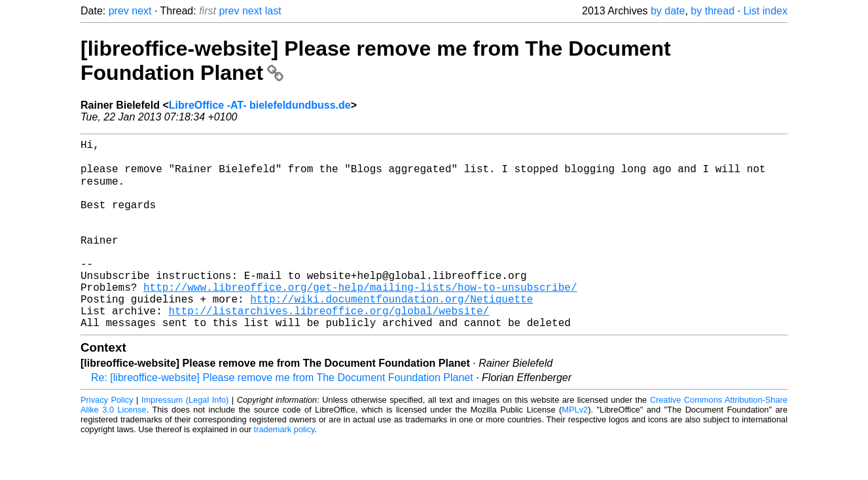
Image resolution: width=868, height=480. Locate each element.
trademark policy (284, 470)
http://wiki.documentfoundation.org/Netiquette (391, 334)
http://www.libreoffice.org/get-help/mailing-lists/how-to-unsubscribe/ (360, 320)
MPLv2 (575, 450)
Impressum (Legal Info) (185, 440)
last (273, 11)
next (141, 11)
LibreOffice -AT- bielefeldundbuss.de (260, 105)
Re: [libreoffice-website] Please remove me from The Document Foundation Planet (282, 418)
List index (765, 11)
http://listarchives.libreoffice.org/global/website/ (329, 348)
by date (668, 11)
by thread (713, 11)
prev (119, 11)
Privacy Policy (107, 440)
